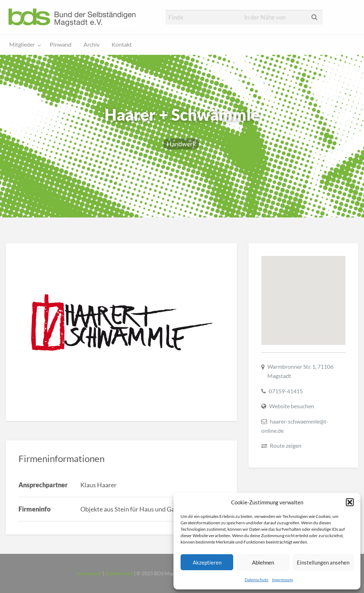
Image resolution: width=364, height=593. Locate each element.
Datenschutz (256, 580)
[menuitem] (24, 45)
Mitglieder (22, 44)
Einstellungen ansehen (323, 562)
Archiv (92, 44)
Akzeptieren (207, 562)
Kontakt (122, 44)
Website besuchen (292, 406)
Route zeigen (286, 445)
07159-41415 (286, 391)
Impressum (282, 580)
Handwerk (181, 144)
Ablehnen (263, 562)
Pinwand (61, 44)
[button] (350, 502)
